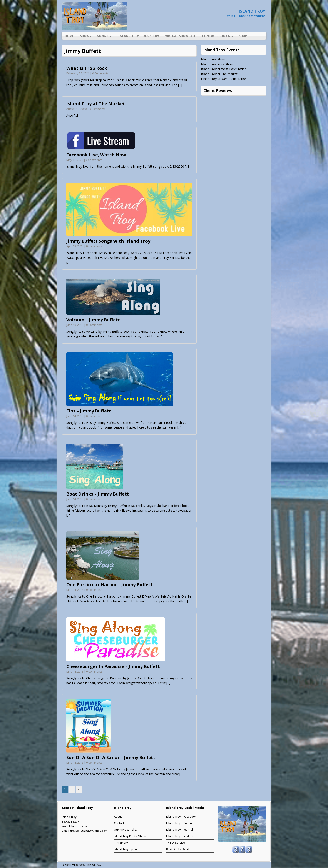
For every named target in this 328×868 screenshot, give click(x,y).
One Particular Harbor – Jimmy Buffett (110, 585)
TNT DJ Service (176, 843)
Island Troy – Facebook (181, 816)
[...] (180, 85)
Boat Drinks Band (178, 849)
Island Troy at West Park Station (224, 69)
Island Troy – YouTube (181, 823)
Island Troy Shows (214, 59)
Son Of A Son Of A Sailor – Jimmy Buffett (111, 757)
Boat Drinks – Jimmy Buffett (98, 494)
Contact (119, 823)
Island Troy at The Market (96, 104)
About (118, 816)
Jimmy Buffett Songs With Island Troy (108, 241)
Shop (243, 36)
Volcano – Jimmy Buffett (93, 320)
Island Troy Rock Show (139, 36)
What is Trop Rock (87, 68)
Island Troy (94, 865)
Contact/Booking (217, 36)
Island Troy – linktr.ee (180, 836)
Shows (86, 36)
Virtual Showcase (181, 36)
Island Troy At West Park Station (224, 79)
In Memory (121, 843)
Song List (105, 36)
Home (69, 36)
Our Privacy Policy (126, 830)
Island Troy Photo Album (130, 836)
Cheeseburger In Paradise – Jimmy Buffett (113, 666)
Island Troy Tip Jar (126, 849)
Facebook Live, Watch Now (96, 155)
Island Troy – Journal (180, 830)
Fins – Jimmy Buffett (89, 411)
